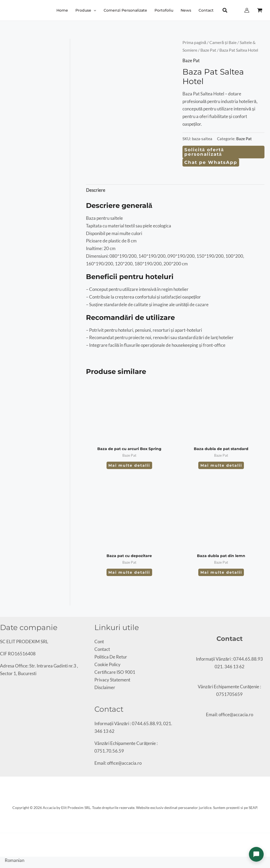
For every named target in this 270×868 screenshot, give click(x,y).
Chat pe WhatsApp (211, 162)
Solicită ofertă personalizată (204, 152)
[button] (94, 10)
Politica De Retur (111, 657)
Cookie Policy (107, 664)
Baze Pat (208, 50)
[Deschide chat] (256, 854)
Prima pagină (194, 42)
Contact (102, 649)
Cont (99, 642)
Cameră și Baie (223, 42)
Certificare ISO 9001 (115, 672)
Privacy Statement (112, 680)
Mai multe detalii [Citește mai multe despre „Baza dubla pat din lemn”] (221, 572)
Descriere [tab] (96, 190)
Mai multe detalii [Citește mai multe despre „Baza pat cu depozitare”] (129, 572)
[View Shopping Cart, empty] (260, 10)
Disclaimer (105, 687)
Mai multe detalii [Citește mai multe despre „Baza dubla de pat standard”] (221, 465)
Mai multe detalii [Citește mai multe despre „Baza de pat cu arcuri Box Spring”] (129, 465)
